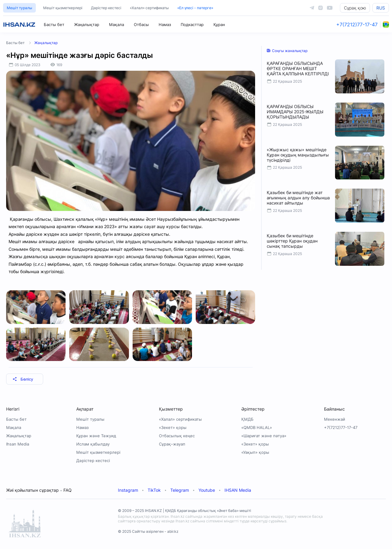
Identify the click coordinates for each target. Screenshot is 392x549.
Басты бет (54, 24)
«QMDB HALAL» (257, 427)
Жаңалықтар (87, 24)
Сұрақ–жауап (172, 444)
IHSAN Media (238, 490)
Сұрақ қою (355, 8)
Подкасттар (192, 24)
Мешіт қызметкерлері (63, 8)
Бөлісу (23, 379)
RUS (381, 8)
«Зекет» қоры (173, 427)
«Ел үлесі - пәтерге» (195, 8)
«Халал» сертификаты (149, 8)
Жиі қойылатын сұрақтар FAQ (39, 490)
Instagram (128, 490)
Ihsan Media (18, 444)
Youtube (207, 490)
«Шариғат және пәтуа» (264, 436)
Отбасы (141, 24)
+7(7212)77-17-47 (357, 24)
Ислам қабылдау (93, 444)
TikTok (154, 490)
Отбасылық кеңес (177, 436)
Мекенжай (335, 419)
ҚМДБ (247, 419)
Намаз (165, 24)
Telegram (180, 490)
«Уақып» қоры (255, 452)
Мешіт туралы (19, 8)
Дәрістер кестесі (106, 8)
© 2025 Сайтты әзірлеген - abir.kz (148, 531)
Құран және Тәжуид (96, 436)
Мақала (117, 24)
